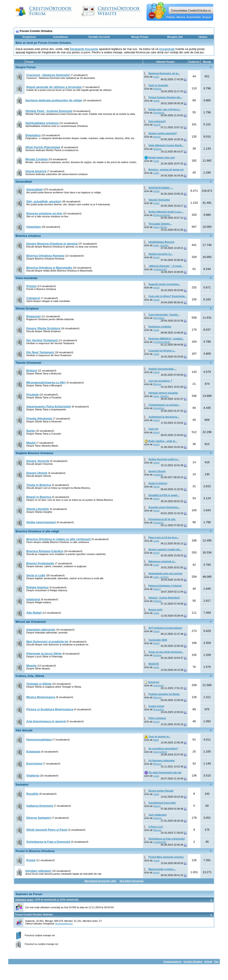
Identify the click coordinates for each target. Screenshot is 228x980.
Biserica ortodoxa (28, 236)
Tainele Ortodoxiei (28, 363)
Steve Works (160, 227)
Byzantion (159, 709)
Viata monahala (26, 278)
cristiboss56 (160, 842)
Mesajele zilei (175, 37)
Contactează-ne (172, 962)
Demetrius (159, 113)
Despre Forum (26, 67)
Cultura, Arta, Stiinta (30, 676)
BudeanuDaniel (162, 215)
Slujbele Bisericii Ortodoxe (35, 453)
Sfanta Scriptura (27, 308)
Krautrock (159, 685)
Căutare (203, 37)
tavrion (157, 137)
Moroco (158, 384)
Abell (156, 740)
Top (216, 962)
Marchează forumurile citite (100, 881)
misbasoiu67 (160, 269)
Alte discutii (24, 730)
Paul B (157, 125)
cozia (156, 77)
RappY (157, 589)
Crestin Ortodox (193, 962)
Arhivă (208, 962)
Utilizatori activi (24, 900)
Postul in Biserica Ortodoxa (35, 851)
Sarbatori (22, 785)
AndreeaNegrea (64, 924)
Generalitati (24, 182)
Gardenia (158, 523)
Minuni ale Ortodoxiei (31, 622)
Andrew (157, 89)
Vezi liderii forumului (132, 881)
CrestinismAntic (162, 342)
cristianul (158, 475)
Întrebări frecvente (99, 37)
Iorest (157, 101)
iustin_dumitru (161, 245)
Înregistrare (29, 37)
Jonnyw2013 (160, 752)
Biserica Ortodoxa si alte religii (37, 531)
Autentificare (60, 37)
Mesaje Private (140, 37)
